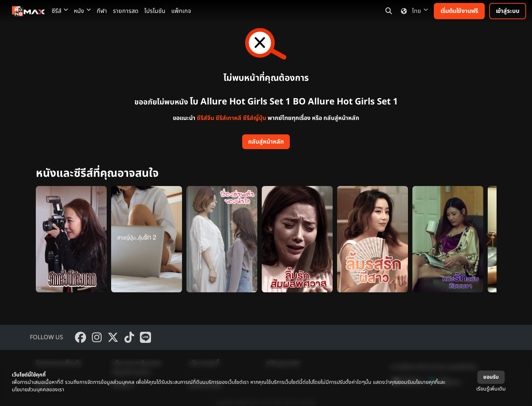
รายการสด (126, 11)
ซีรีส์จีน (205, 118)
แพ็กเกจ (181, 11)
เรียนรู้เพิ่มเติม (491, 389)
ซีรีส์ (60, 11)
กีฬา (102, 11)
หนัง (82, 11)
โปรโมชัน (155, 11)
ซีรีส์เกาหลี (229, 118)
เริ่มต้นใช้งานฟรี (459, 11)
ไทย (413, 11)
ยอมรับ (491, 377)
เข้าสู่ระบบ (508, 11)
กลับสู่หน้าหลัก (266, 142)
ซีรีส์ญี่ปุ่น (255, 118)
